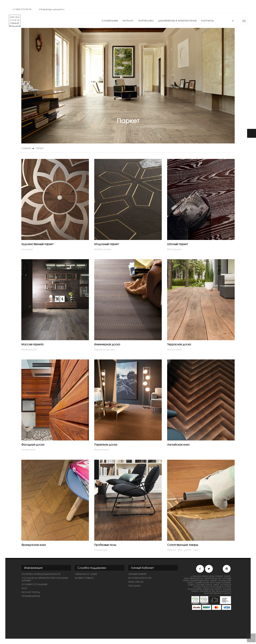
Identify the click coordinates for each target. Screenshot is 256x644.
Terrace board (174, 350)
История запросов (140, 578)
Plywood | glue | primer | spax (183, 550)
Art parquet (27, 249)
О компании (110, 21)
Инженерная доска (107, 344)
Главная (26, 148)
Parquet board (101, 450)
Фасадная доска (33, 444)
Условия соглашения (34, 584)
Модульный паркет (106, 244)
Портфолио (146, 21)
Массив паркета (32, 344)
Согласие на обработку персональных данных (45, 579)
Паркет (40, 148)
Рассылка (134, 586)
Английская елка (178, 444)
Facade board (28, 450)
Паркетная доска (106, 444)
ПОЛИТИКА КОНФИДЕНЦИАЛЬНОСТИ (41, 574)
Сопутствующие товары (182, 545)
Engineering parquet (104, 350)
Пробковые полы (105, 545)
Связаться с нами (86, 574)
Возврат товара (84, 578)
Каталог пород (31, 592)
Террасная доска (179, 344)
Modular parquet (103, 249)
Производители (31, 596)
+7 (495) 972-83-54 (22, 9)
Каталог (128, 21)
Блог (24, 588)
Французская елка (34, 545)
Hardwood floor (30, 350)
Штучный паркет (177, 244)
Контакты (207, 21)
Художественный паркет (37, 244)
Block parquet (174, 249)
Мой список (136, 582)
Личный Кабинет (138, 574)
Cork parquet (101, 550)
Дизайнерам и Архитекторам (177, 21)
